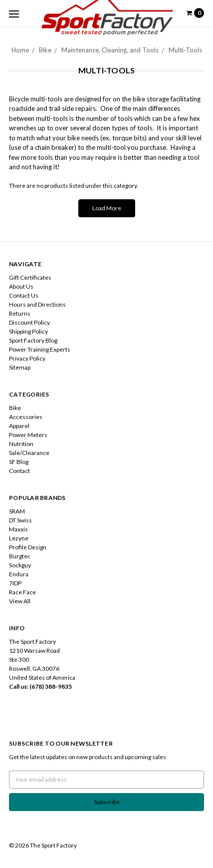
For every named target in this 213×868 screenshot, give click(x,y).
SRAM (17, 511)
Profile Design (28, 547)
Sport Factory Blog (33, 340)
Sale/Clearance (29, 453)
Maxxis (18, 529)
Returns (20, 313)
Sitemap (20, 367)
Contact (19, 471)
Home (20, 50)
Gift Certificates (30, 277)
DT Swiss (20, 520)
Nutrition (21, 444)
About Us (21, 286)
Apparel (19, 426)
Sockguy (20, 565)
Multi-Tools (185, 50)
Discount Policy (29, 322)
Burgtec (20, 556)
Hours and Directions (37, 304)
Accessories (26, 417)
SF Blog (19, 462)
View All (20, 601)
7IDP (15, 583)
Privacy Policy (27, 358)
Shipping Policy (28, 331)
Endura (19, 574)
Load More (107, 208)
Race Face (22, 592)
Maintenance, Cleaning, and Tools (110, 50)
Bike (45, 50)
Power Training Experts (40, 349)
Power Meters (28, 435)
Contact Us (24, 295)
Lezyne (19, 538)
